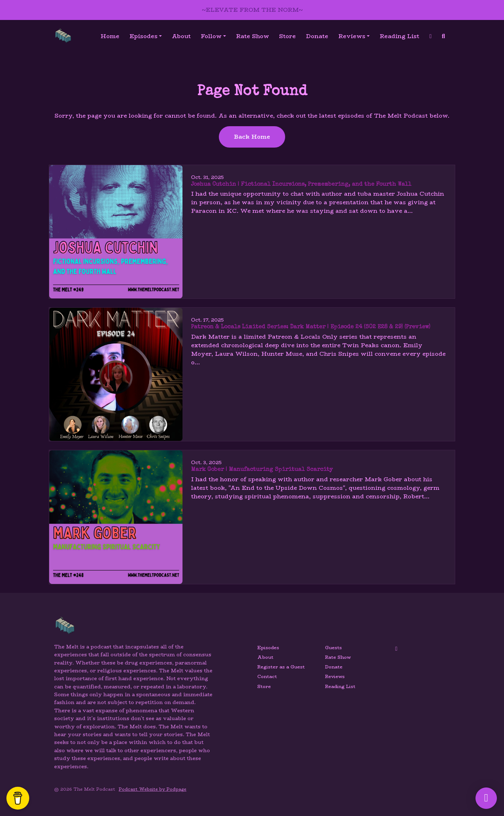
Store (287, 36)
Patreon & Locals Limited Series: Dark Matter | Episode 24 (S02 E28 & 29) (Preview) (311, 327)
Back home (252, 137)
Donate (317, 36)
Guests (333, 648)
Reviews (352, 36)
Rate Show (253, 36)
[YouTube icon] (396, 649)
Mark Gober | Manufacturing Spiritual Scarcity (262, 470)
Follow (211, 36)
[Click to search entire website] (443, 36)
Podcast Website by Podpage (153, 789)
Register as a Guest (281, 667)
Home (110, 36)
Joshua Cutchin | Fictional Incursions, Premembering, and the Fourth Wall (301, 185)
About (181, 36)
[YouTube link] (431, 36)
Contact (267, 676)
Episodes (143, 36)
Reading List (399, 36)
